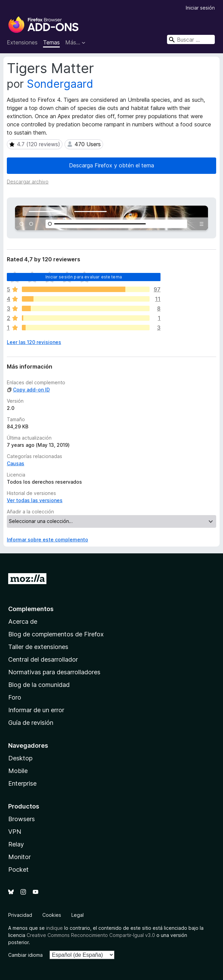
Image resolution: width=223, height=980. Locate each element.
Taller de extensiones (38, 647)
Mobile (18, 771)
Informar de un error (36, 710)
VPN (15, 832)
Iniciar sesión (200, 8)
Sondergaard (60, 84)
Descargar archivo (28, 182)
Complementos (31, 609)
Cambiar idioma (25, 955)
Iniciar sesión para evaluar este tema (84, 277)
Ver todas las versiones (35, 500)
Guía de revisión (31, 723)
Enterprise (22, 783)
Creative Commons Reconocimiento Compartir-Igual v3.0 (91, 935)
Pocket (18, 869)
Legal (78, 915)
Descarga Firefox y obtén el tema (111, 165)
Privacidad (20, 915)
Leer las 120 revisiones (34, 342)
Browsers (22, 819)
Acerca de (23, 622)
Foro (15, 697)
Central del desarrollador (43, 659)
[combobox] (191, 39)
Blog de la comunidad (39, 685)
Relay (16, 844)
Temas (51, 42)
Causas (16, 463)
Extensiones (22, 42)
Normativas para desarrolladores (54, 672)
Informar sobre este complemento (47, 540)
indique (54, 928)
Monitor (19, 857)
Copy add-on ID (28, 390)
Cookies (52, 915)
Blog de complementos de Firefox (56, 634)
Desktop (20, 758)
